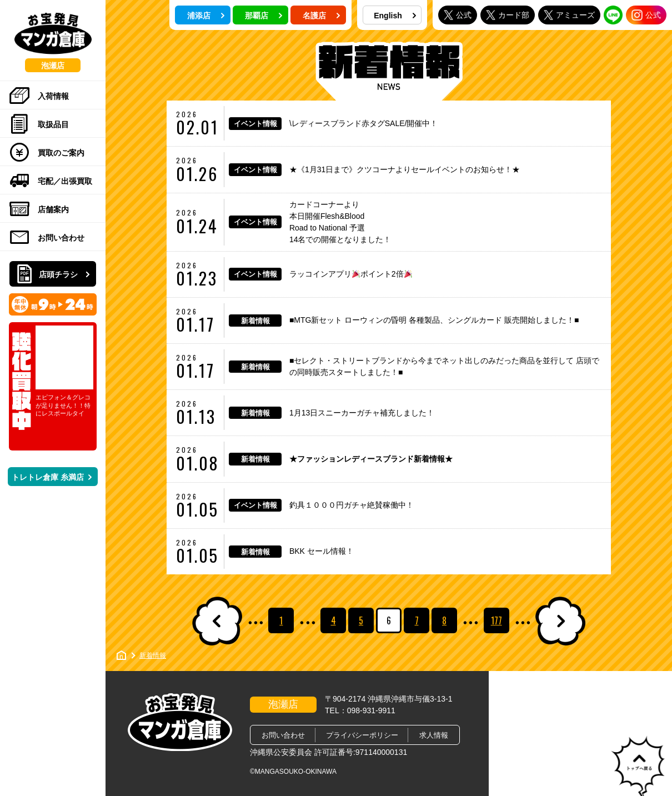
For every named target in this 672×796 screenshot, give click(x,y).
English (395, 16)
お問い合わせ (47, 238)
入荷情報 (39, 96)
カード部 (508, 15)
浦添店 (206, 16)
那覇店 (264, 16)
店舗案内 (39, 209)
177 (497, 620)
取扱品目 (39, 124)
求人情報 (434, 735)
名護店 (322, 16)
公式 (458, 15)
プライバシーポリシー (362, 735)
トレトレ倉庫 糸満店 (52, 477)
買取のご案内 (47, 153)
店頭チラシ (54, 274)
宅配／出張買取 (51, 181)
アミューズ (569, 15)
